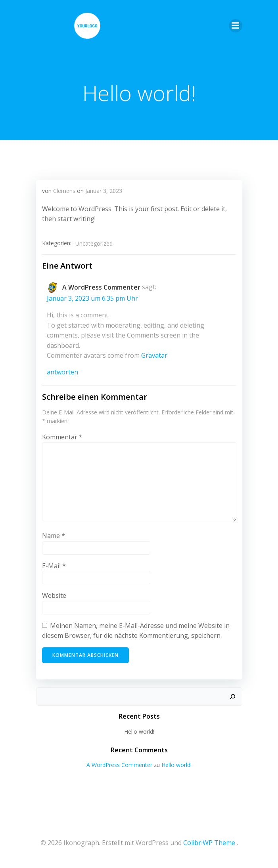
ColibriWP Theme (209, 843)
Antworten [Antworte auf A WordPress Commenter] (62, 372)
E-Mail (54, 566)
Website (54, 595)
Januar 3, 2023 (104, 191)
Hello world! (139, 732)
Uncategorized (94, 243)
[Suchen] (232, 696)
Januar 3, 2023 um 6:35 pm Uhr (92, 298)
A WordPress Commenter (101, 287)
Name (54, 536)
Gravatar (154, 355)
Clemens (64, 191)
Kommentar (62, 437)
